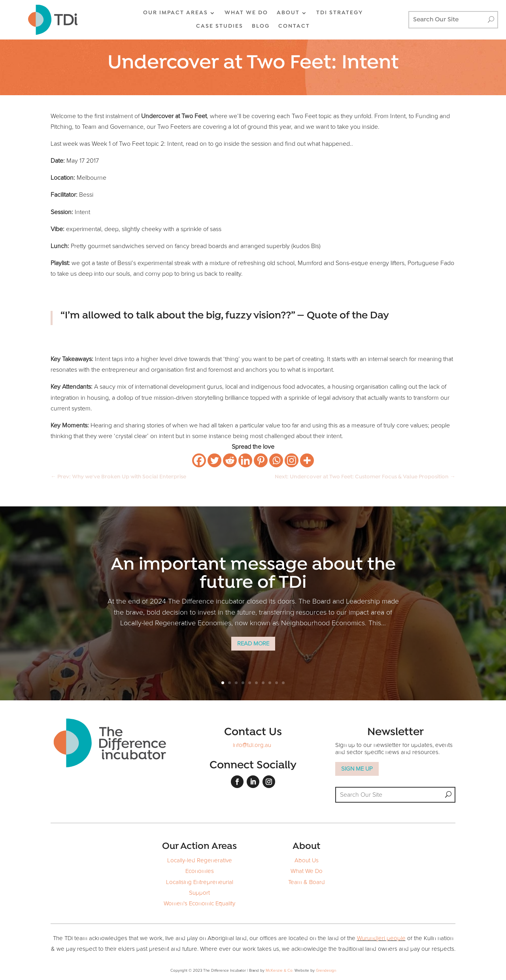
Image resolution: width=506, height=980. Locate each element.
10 (283, 683)
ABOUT (288, 13)
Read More (253, 644)
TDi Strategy (340, 13)
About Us (307, 861)
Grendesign (326, 971)
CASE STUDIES (220, 26)
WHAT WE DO (246, 13)
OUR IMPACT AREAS (176, 13)
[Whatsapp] (276, 460)
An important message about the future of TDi (253, 574)
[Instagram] (292, 460)
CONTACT (294, 26)
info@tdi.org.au (252, 745)
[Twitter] (214, 460)
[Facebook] (199, 460)
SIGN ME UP (357, 769)
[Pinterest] (261, 460)
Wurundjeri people (381, 938)
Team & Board (307, 882)
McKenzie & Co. (280, 971)
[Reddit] (230, 460)
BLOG (261, 26)
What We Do (307, 871)
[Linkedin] (245, 460)
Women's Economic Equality (199, 904)
